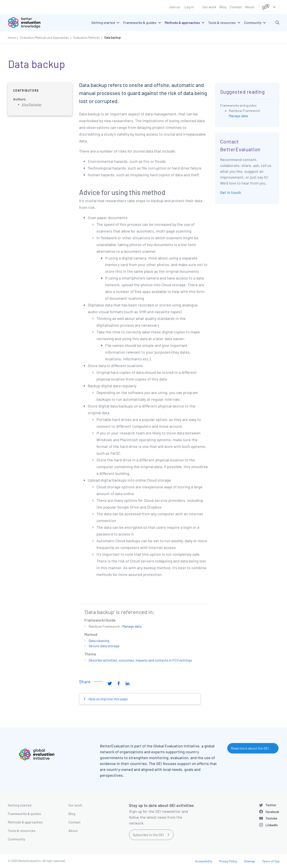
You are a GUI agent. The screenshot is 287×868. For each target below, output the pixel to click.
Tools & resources (22, 831)
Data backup (113, 37)
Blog (223, 7)
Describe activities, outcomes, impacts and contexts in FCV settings (140, 660)
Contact (236, 7)
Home (12, 37)
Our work (209, 7)
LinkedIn (272, 825)
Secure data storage (104, 646)
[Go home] (27, 23)
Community (17, 839)
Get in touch (231, 192)
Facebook (272, 812)
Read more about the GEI (250, 748)
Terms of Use (271, 861)
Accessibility (204, 861)
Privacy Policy (228, 861)
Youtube (271, 818)
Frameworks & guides (24, 814)
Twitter (271, 805)
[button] (277, 23)
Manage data (132, 626)
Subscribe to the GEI (148, 835)
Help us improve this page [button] (108, 699)
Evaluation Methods (87, 37)
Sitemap (250, 861)
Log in (189, 7)
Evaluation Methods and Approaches (45, 37)
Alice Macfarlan (32, 104)
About (250, 7)
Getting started (20, 805)
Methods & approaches (25, 822)
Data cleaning (99, 641)
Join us (175, 7)
